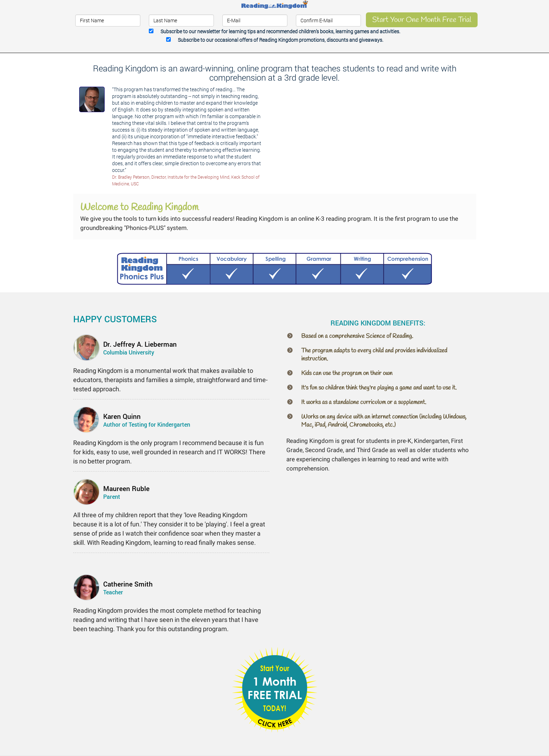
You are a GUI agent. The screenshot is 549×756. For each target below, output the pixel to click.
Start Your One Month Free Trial (422, 20)
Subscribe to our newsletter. (280, 31)
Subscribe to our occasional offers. (281, 40)
